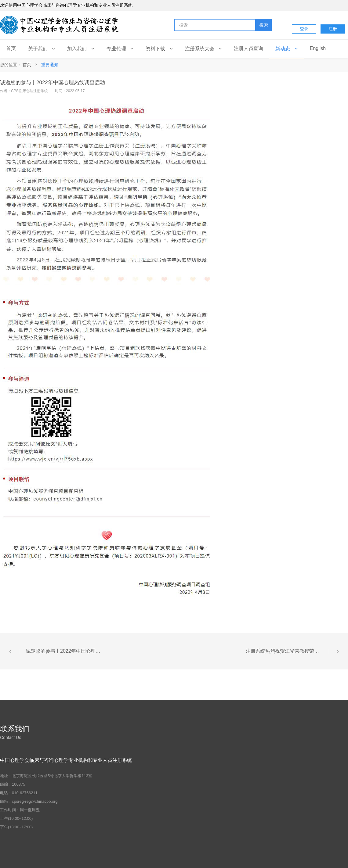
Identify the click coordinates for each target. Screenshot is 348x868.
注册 (333, 29)
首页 (27, 65)
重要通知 (50, 65)
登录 (304, 29)
